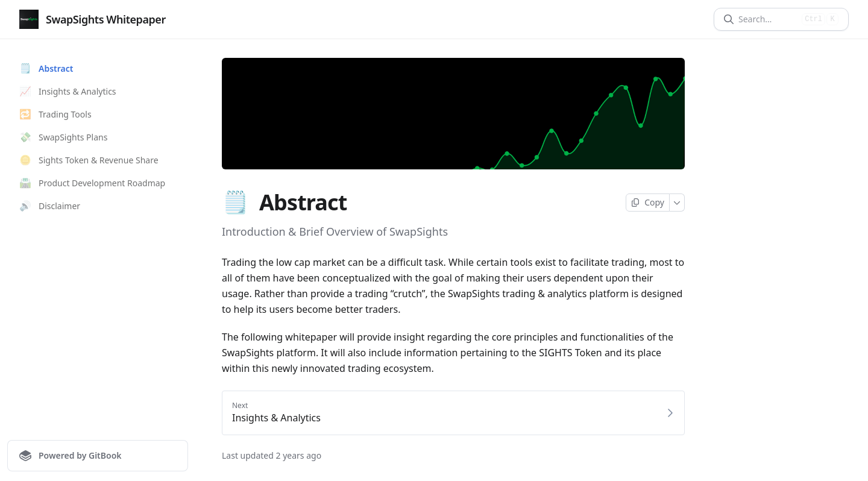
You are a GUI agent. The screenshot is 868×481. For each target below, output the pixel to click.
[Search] (768, 19)
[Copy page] (648, 203)
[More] (677, 203)
